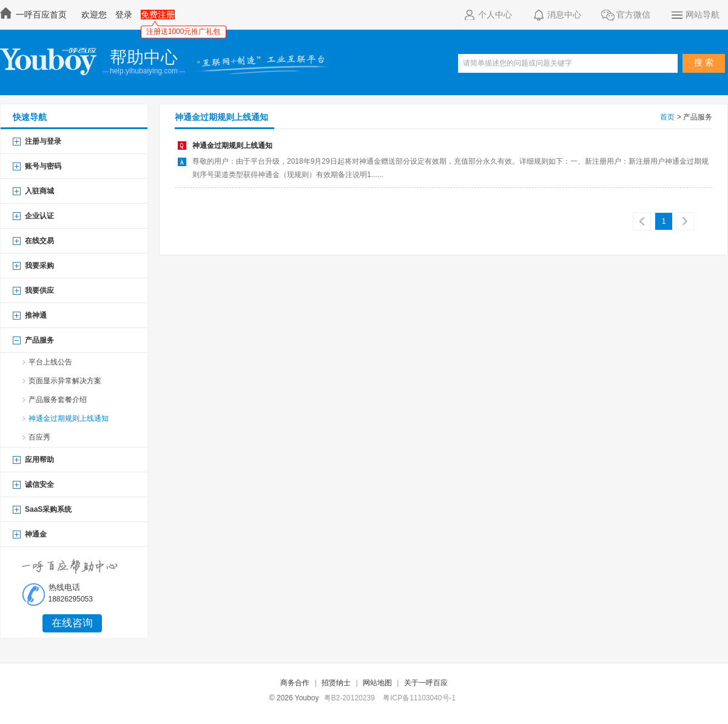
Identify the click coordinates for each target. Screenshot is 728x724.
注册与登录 (43, 141)
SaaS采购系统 (48, 509)
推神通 (36, 315)
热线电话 (64, 588)
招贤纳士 (336, 683)
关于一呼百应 (426, 683)
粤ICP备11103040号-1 (419, 698)
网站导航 (695, 15)
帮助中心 (144, 57)
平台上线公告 (50, 362)
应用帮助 (39, 460)
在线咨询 (72, 623)
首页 (667, 117)
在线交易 (39, 241)
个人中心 (487, 15)
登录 (124, 15)
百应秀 (39, 437)
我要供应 (39, 290)
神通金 (36, 534)
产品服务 (39, 340)
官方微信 (626, 15)
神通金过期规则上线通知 (221, 117)
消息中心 (557, 15)
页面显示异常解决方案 (65, 381)
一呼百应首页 (35, 15)
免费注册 (158, 15)
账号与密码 (43, 166)
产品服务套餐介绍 (58, 400)
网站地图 (377, 683)
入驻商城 (39, 191)
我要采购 (39, 266)
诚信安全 (39, 484)
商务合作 (295, 683)
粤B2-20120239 (349, 698)
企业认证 (39, 216)
